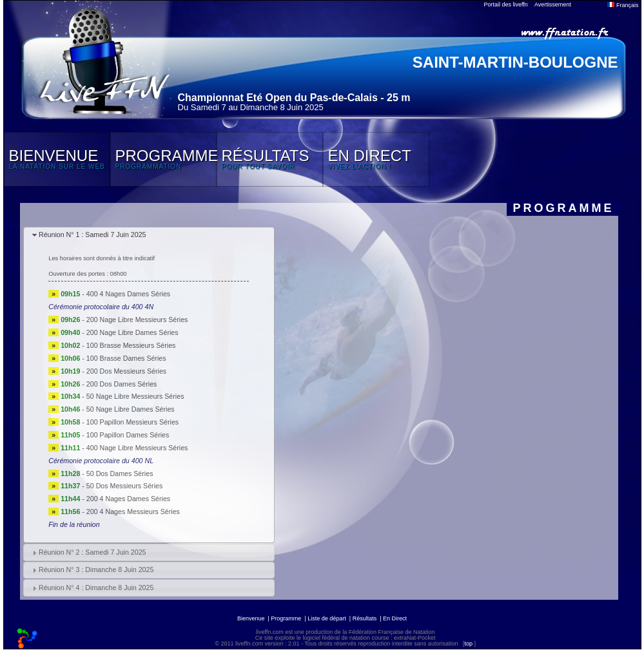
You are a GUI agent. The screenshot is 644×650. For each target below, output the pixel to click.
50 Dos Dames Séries (120, 473)
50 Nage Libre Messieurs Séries (135, 396)
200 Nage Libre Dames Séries (132, 332)
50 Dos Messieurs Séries (124, 486)
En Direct (395, 618)
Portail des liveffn (506, 5)
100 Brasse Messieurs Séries (131, 345)
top (468, 644)
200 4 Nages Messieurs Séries (133, 511)
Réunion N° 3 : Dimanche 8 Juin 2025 (96, 569)
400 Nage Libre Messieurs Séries (137, 448)
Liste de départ (327, 618)
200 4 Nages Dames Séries (128, 499)
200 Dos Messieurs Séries (126, 371)
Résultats (365, 618)
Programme (286, 618)
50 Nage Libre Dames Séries (131, 409)
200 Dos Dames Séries (122, 384)
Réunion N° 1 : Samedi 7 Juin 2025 (93, 234)
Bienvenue (251, 618)
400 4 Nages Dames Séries (128, 294)
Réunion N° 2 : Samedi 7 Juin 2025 (93, 552)
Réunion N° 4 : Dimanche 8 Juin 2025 (96, 588)
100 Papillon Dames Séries (128, 435)
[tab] (149, 235)
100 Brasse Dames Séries (126, 358)
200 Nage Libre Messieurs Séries (137, 320)
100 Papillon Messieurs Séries (132, 422)
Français (623, 5)
